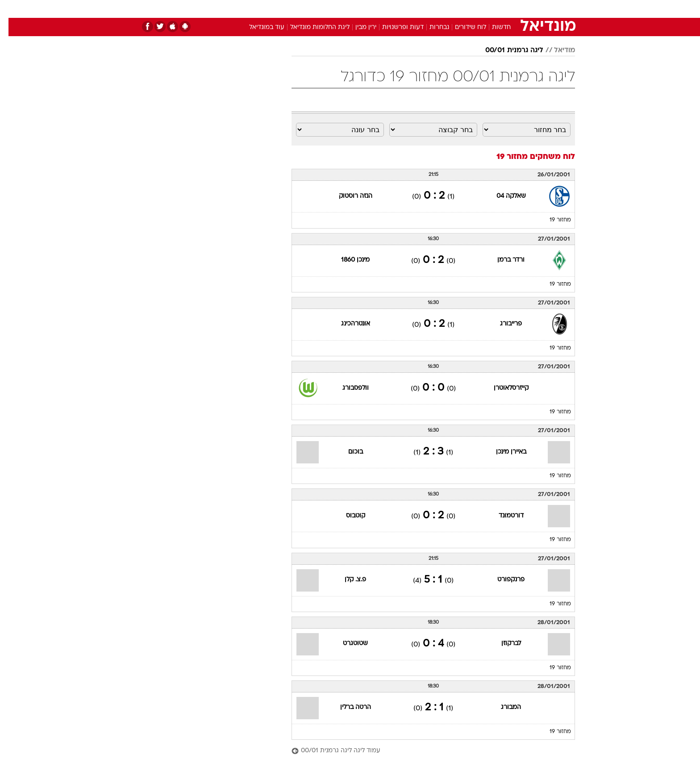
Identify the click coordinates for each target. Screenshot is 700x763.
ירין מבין (357, 27)
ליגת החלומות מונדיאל (311, 27)
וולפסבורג (347, 388)
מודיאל (556, 50)
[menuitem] (503, 9)
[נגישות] (12, 9)
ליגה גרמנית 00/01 (506, 50)
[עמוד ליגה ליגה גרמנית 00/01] (425, 751)
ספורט (478, 9)
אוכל (372, 9)
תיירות (314, 9)
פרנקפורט (502, 580)
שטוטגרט (347, 644)
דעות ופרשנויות (394, 27)
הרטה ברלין (347, 707)
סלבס (421, 9)
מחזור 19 (552, 220)
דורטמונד (503, 516)
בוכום (347, 452)
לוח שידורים (462, 27)
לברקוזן (503, 644)
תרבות (449, 9)
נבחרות (431, 27)
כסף (396, 9)
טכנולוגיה (281, 9)
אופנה (248, 9)
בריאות (345, 9)
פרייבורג (502, 324)
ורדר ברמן (502, 260)
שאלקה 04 (503, 196)
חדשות (508, 9)
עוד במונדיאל (258, 27)
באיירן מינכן (503, 452)
